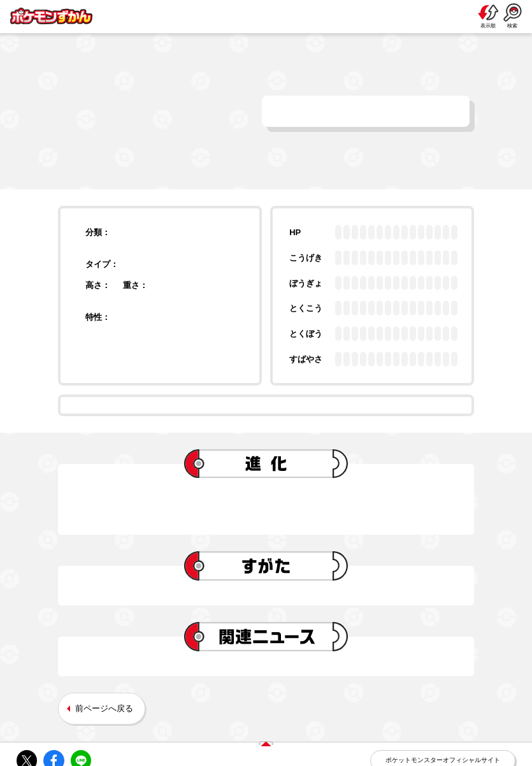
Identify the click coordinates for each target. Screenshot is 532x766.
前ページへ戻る (104, 708)
